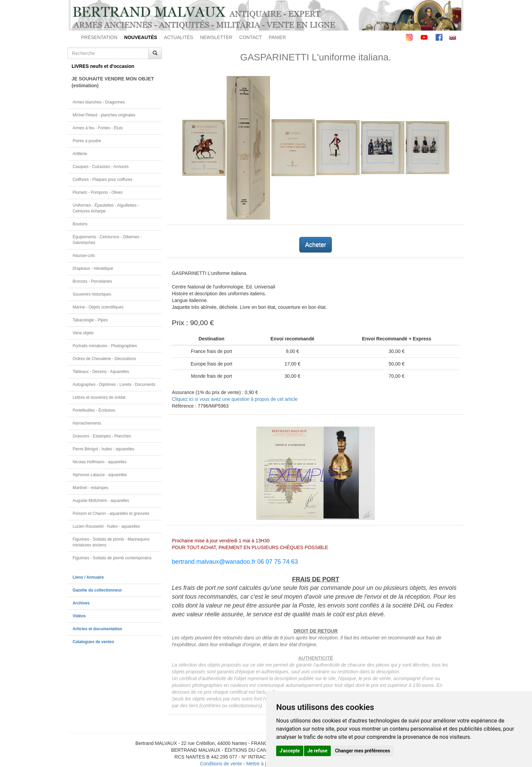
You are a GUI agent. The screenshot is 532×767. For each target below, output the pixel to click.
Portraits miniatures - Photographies (105, 346)
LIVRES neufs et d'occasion (103, 66)
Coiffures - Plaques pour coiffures (102, 180)
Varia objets (83, 333)
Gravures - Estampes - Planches (102, 436)
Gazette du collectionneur (97, 590)
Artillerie (80, 154)
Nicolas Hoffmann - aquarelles (100, 462)
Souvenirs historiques (92, 294)
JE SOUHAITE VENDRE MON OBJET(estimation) (113, 82)
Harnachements (87, 423)
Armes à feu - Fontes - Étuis (98, 128)
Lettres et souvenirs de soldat (99, 397)
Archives (81, 603)
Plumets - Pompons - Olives (98, 192)
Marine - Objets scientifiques (98, 307)
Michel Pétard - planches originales (104, 115)
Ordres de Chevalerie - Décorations (104, 359)
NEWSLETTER (216, 37)
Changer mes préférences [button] (363, 751)
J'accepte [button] (290, 751)
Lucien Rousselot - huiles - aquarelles (106, 526)
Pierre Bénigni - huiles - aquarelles (103, 449)
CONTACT (251, 37)
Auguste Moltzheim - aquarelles (101, 501)
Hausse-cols (84, 256)
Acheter (316, 245)
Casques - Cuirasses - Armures (101, 167)
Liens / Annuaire (88, 577)
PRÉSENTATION (99, 37)
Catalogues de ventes (93, 642)
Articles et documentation (97, 629)
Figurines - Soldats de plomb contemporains (112, 558)
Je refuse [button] (317, 751)
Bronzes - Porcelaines (92, 281)
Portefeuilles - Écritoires (94, 410)
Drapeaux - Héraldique (93, 268)
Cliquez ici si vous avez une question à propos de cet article (235, 399)
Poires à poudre (87, 141)
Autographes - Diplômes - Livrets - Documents (114, 385)
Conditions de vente (221, 764)
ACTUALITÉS (178, 37)
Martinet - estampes (90, 488)
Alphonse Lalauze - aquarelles (100, 475)
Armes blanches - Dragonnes (99, 102)
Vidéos (79, 616)
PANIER (277, 37)
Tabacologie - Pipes (90, 320)
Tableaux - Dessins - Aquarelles (101, 372)
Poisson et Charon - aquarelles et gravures (111, 513)
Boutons (80, 224)
